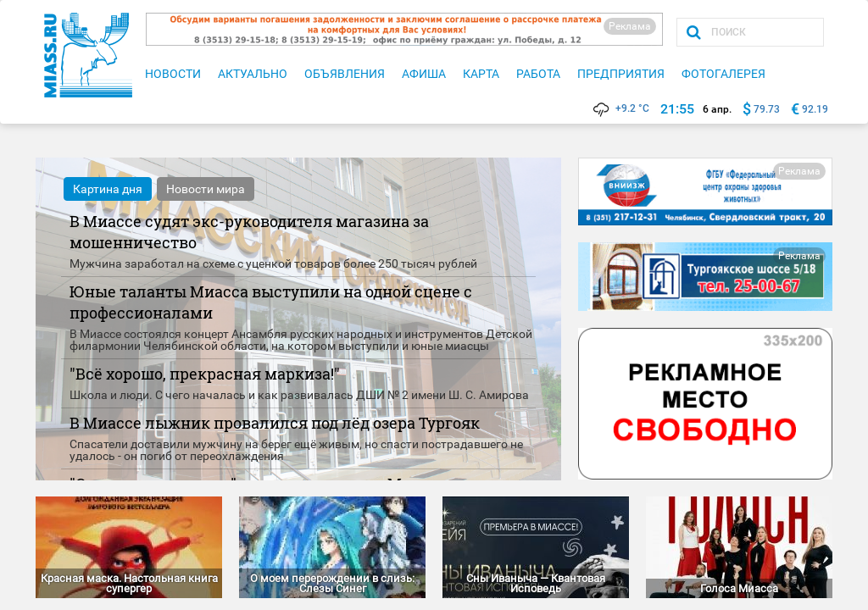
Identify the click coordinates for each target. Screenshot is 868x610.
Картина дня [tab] (108, 189)
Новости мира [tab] (206, 189)
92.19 (815, 109)
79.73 (767, 109)
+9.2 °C (620, 108)
